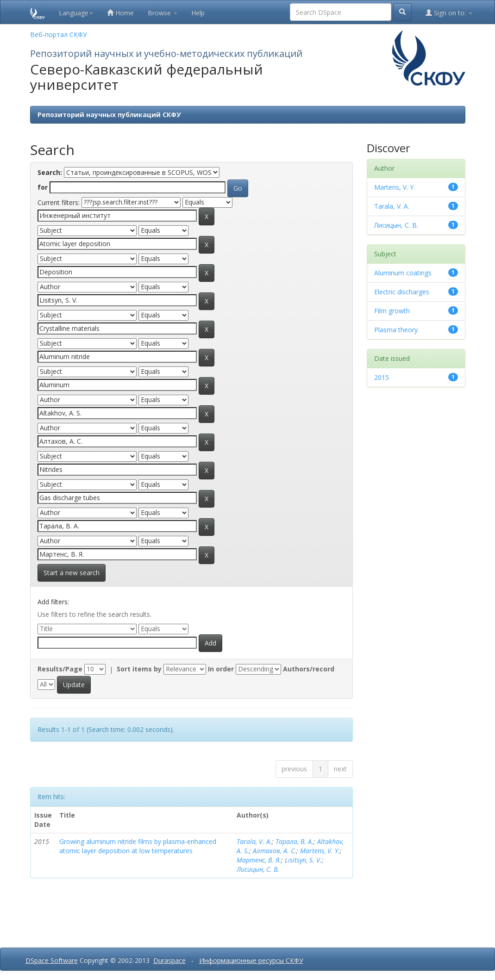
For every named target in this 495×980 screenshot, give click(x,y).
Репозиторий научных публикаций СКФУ (109, 115)
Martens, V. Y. (320, 851)
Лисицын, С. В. (258, 869)
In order (221, 669)
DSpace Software (52, 960)
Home (120, 13)
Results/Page (60, 669)
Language (76, 13)
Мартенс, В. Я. (259, 860)
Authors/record (309, 669)
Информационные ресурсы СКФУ (251, 960)
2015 (382, 377)
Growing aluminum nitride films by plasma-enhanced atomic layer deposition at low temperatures (138, 846)
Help (198, 13)
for (43, 187)
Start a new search (72, 573)
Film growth (392, 311)
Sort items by (139, 669)
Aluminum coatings (403, 273)
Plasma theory (396, 330)
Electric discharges (402, 292)
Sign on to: (449, 13)
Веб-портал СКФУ (59, 34)
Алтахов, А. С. (275, 851)
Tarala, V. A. (254, 841)
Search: (50, 172)
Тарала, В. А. (294, 841)
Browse (163, 13)
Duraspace (169, 960)
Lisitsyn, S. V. (303, 860)
